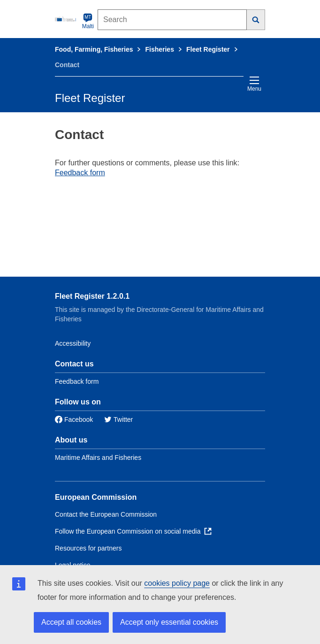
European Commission (96, 497)
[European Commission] (67, 19)
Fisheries (159, 49)
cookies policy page (177, 583)
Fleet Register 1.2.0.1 (92, 296)
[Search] (256, 20)
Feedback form (80, 173)
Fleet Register (208, 49)
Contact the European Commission (106, 514)
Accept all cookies (71, 622)
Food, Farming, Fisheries (94, 49)
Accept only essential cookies (169, 622)
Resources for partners (88, 548)
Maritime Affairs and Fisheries (98, 458)
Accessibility (73, 343)
